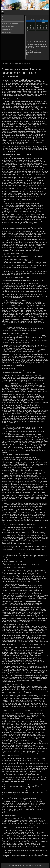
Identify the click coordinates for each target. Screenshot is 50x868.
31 (28, 30)
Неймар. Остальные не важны (36, 41)
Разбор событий (8, 26)
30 (47, 29)
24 (28, 29)
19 (34, 27)
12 (34, 26)
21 (40, 27)
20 (37, 27)
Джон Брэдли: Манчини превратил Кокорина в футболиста (34, 52)
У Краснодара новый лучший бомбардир (18, 64)
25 (31, 29)
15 (43, 26)
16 (47, 26)
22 (43, 27)
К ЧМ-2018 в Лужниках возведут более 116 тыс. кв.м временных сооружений (37, 46)
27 (37, 29)
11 (31, 26)
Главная (5, 17)
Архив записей (7, 29)
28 (40, 29)
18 (31, 27)
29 (43, 29)
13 (37, 26)
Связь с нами (7, 33)
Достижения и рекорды (10, 23)
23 (47, 27)
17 (28, 27)
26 (34, 29)
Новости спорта (8, 20)
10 (28, 26)
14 (40, 26)
